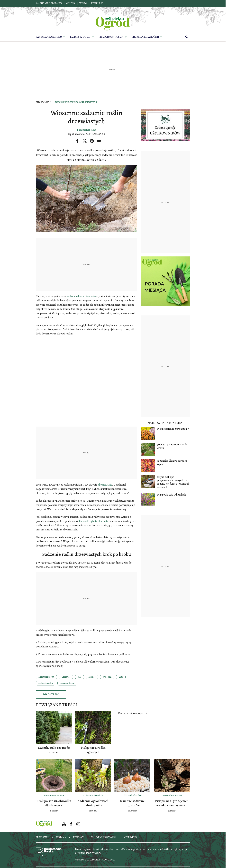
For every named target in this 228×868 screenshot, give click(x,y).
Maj (79, 677)
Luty (121, 677)
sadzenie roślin (46, 683)
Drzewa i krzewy (46, 677)
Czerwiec (66, 677)
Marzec (92, 677)
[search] (187, 37)
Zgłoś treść (51, 694)
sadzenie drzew (67, 683)
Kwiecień (107, 677)
